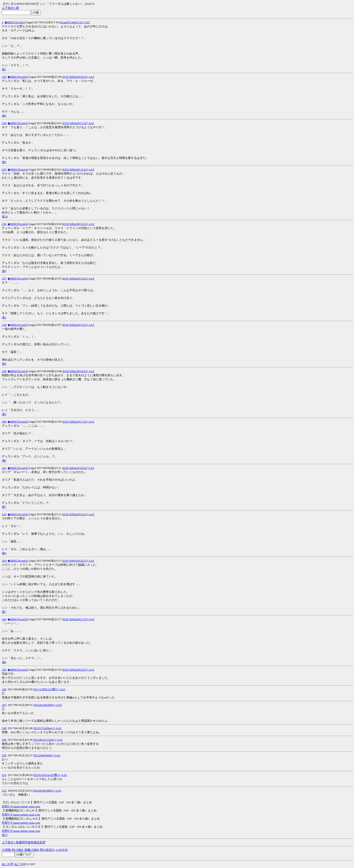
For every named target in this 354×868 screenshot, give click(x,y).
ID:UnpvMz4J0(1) (44, 705)
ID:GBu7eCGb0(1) (45, 740)
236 (4, 224)
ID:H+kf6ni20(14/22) (75, 278)
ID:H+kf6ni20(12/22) (75, 169)
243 (4, 561)
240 (4, 422)
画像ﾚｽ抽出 (32, 850)
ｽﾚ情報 (6, 850)
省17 (5, 835)
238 (4, 325)
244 (4, 619)
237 (4, 278)
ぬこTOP (20, 864)
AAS (87, 22)
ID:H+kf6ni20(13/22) (75, 224)
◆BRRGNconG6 (15, 22)
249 (4, 740)
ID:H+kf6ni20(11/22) (75, 123)
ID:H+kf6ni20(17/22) (75, 422)
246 (4, 689)
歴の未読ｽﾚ (47, 850)
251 (4, 775)
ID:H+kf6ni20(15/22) (75, 325)
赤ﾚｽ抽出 (17, 850)
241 (4, 468)
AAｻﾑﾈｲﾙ (62, 850)
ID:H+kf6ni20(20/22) (75, 561)
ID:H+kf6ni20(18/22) (75, 468)
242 (4, 514)
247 (4, 705)
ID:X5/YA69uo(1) (44, 728)
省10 (5, 216)
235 (4, 169)
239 (4, 371)
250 (4, 755)
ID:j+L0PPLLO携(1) (46, 689)
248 (4, 728)
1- (15, 8)
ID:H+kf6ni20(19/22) (75, 514)
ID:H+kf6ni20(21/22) (75, 619)
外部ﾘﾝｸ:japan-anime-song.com (21, 806)
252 (4, 791)
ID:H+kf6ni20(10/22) (75, 77)
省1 (4, 69)
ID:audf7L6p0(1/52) (71, 22)
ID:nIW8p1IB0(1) (44, 791)
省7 (4, 507)
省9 (4, 116)
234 (4, 123)
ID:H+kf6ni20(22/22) (75, 670)
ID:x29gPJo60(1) (44, 755)
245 (4, 670)
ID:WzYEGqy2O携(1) (47, 775)
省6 (4, 162)
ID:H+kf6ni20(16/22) (75, 371)
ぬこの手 (8, 864)
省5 (4, 414)
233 (4, 77)
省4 (4, 271)
